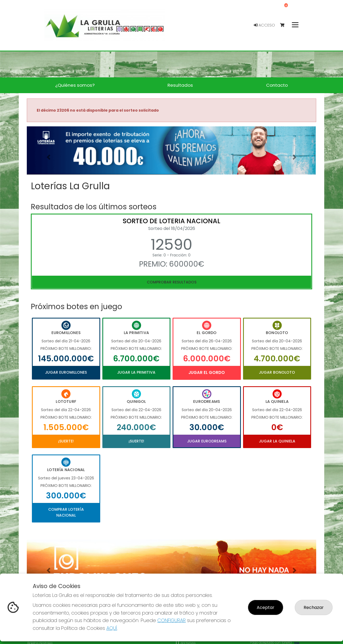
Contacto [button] (277, 85)
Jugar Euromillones (66, 372)
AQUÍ (112, 628)
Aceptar (266, 607)
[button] (49, 157)
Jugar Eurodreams (207, 441)
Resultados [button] (180, 85)
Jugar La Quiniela (277, 441)
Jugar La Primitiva (136, 372)
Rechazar (314, 607)
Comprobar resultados (172, 282)
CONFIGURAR (171, 620)
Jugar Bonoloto (277, 372)
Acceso (264, 25)
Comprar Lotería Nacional (66, 512)
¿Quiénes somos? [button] (75, 85)
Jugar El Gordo (207, 372)
